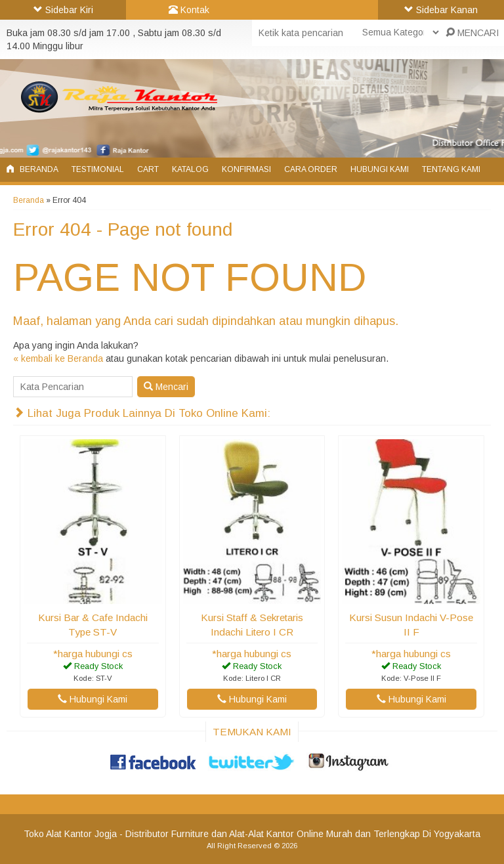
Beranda (32, 169)
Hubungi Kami (380, 169)
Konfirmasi (246, 169)
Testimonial (98, 169)
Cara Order (311, 169)
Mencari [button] (166, 387)
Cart (148, 169)
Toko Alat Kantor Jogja (70, 834)
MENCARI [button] (472, 33)
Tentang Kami (451, 169)
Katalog (190, 169)
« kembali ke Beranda (58, 358)
